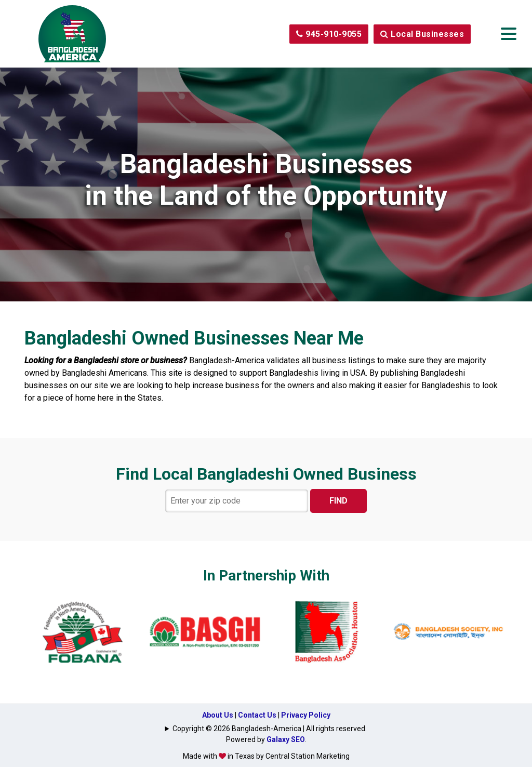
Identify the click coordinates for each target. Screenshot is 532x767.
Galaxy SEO (286, 739)
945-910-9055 (329, 34)
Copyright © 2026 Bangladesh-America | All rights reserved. (270, 729)
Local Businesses (422, 34)
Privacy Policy (306, 715)
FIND (338, 501)
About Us (218, 715)
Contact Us (257, 715)
